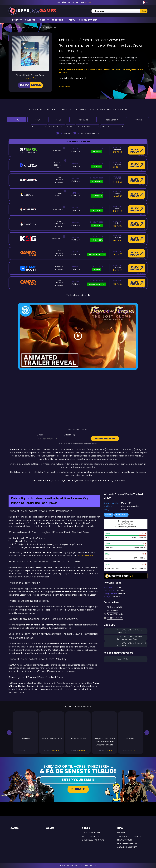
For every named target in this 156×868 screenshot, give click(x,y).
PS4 (32, 120)
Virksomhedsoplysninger (129, 836)
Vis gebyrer (64, 133)
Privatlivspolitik (125, 840)
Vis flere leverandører (78, 295)
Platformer (121, 515)
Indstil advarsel (105, 438)
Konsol (44, 20)
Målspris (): (69, 435)
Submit (78, 789)
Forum (72, 20)
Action (109, 515)
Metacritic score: (119, 576)
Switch (137, 120)
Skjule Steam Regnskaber (86, 133)
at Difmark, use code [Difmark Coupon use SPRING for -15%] (74, 2)
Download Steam (85, 556)
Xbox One (75, 120)
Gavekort (30, 20)
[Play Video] (78, 336)
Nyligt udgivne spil (90, 836)
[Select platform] (39, 126)
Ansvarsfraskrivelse (127, 847)
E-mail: (40, 435)
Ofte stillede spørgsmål (93, 840)
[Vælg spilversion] (88, 126)
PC (15, 120)
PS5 (51, 120)
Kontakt (121, 833)
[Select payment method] (56, 126)
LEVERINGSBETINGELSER (127, 844)
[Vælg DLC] (112, 126)
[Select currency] (71, 126)
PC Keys (17, 20)
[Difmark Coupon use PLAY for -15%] (78, 487)
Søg (144, 11)
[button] (9, 733)
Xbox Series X (107, 120)
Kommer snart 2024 (91, 833)
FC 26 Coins (59, 20)
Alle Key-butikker (88, 20)
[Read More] (102, 87)
